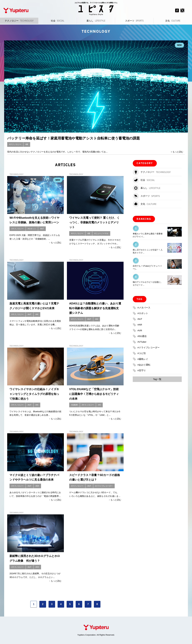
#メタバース (144, 308)
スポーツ (134, 21)
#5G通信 (142, 336)
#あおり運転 (144, 365)
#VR (140, 330)
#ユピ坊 (142, 353)
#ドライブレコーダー (104, 486)
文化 (173, 21)
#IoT (42, 229)
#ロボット (32, 229)
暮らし (96, 21)
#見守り (142, 370)
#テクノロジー (15, 144)
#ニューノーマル (101, 233)
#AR (140, 325)
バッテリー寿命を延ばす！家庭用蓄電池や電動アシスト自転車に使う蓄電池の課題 (79, 138)
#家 (27, 144)
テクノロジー (19, 21)
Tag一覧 (157, 379)
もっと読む (178, 152)
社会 (58, 21)
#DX (37, 486)
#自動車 (74, 405)
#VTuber (142, 342)
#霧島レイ (143, 359)
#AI (37, 314)
